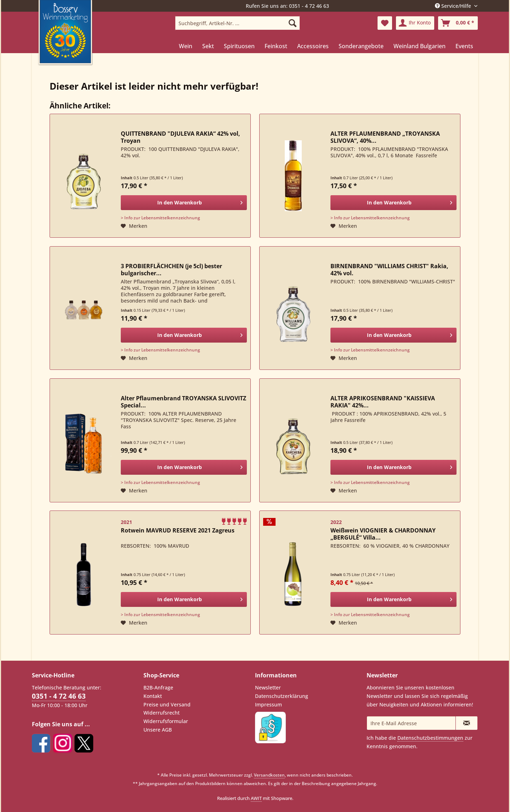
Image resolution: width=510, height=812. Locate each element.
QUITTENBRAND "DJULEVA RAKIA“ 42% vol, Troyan (180, 137)
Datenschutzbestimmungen (430, 738)
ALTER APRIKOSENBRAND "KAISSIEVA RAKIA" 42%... (383, 402)
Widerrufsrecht (161, 713)
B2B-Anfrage (158, 687)
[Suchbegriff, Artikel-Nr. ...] (237, 23)
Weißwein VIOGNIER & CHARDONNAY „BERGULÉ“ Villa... (383, 534)
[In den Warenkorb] (184, 203)
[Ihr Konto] (415, 23)
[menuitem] (237, 23)
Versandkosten (269, 775)
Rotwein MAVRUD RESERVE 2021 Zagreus (178, 531)
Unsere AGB (158, 730)
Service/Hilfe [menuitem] (454, 6)
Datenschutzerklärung (282, 696)
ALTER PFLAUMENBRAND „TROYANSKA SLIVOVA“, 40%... (385, 137)
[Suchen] (293, 23)
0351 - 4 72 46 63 (59, 696)
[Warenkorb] (458, 23)
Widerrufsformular (166, 721)
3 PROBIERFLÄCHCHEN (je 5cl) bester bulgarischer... (171, 270)
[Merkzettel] (385, 23)
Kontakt (153, 696)
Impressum (268, 704)
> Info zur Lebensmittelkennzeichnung (160, 218)
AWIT (256, 798)
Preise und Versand (167, 704)
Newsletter (268, 687)
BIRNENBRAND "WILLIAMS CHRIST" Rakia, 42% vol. (389, 270)
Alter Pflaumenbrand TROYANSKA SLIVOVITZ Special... (183, 402)
